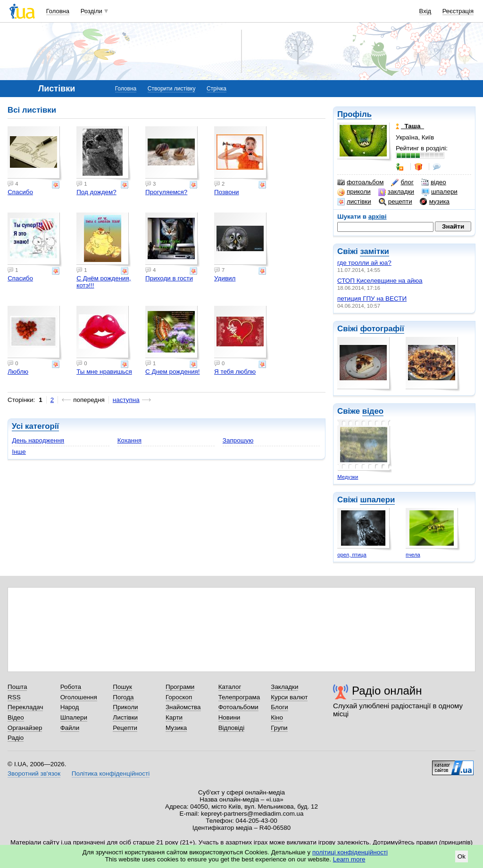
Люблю (18, 372)
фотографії (382, 329)
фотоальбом (360, 182)
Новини (229, 717)
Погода (123, 697)
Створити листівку (172, 89)
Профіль (354, 114)
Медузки (348, 477)
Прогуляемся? (166, 192)
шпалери (440, 192)
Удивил (225, 278)
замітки (375, 251)
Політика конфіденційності (111, 774)
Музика (176, 728)
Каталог (230, 687)
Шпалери (74, 717)
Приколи (125, 707)
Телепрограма (239, 697)
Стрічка (217, 89)
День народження (38, 440)
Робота (71, 687)
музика (435, 202)
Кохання (129, 440)
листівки (354, 202)
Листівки (125, 717)
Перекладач (25, 707)
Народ (70, 707)
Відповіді (232, 728)
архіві (378, 217)
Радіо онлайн (387, 691)
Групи (279, 728)
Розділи (92, 11)
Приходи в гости (169, 278)
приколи (354, 192)
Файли (70, 728)
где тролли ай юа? (364, 263)
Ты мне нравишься (104, 372)
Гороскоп (179, 697)
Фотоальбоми (238, 707)
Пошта (17, 687)
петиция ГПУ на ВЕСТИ (372, 299)
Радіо (16, 738)
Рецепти (125, 728)
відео (434, 182)
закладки (396, 192)
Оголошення (79, 697)
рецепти (396, 202)
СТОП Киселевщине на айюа (380, 281)
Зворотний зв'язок (34, 774)
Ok (462, 856)
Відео (16, 717)
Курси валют (289, 697)
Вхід (425, 11)
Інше (19, 452)
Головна (58, 11)
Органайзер (25, 728)
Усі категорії (35, 426)
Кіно (277, 717)
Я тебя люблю (235, 372)
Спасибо (20, 192)
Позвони (227, 192)
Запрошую (238, 440)
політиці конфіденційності (350, 852)
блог (402, 182)
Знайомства (183, 707)
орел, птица (352, 555)
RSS (14, 697)
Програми (180, 687)
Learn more (349, 859)
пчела (413, 555)
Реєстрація (458, 11)
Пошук (122, 687)
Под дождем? (96, 192)
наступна (126, 400)
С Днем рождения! (172, 372)
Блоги (279, 707)
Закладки (284, 687)
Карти (174, 717)
